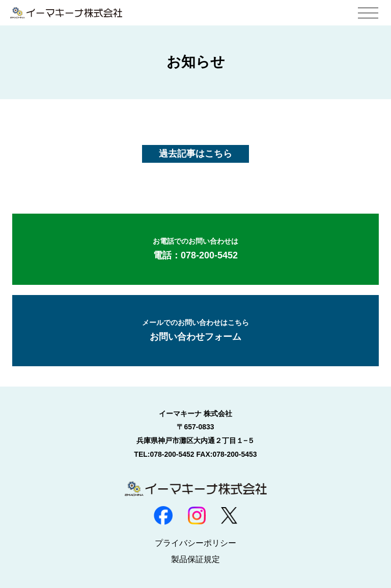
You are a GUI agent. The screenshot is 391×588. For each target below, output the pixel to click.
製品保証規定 (195, 559)
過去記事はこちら (195, 154)
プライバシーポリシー (195, 543)
